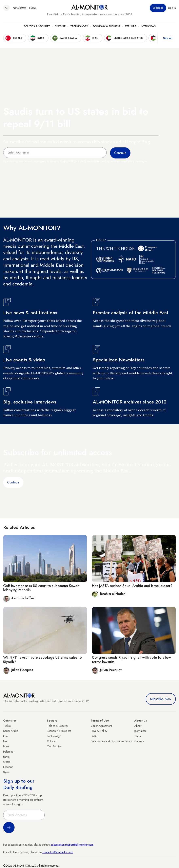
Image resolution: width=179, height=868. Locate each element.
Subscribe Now (161, 699)
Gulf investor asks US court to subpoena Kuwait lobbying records (41, 588)
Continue (13, 482)
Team (138, 736)
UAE (6, 741)
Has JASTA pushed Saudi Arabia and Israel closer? (132, 586)
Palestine (8, 752)
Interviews (148, 26)
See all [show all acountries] (168, 38)
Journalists (140, 731)
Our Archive (54, 746)
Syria (6, 772)
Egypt (6, 757)
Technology (79, 26)
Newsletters (19, 8)
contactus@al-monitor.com (58, 852)
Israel (6, 746)
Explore (130, 26)
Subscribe (158, 8)
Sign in (172, 8)
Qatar (7, 762)
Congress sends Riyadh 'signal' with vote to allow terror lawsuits (131, 660)
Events (33, 8)
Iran (5, 736)
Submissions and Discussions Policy (111, 741)
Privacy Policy (99, 731)
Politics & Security (37, 26)
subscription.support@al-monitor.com (72, 845)
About (138, 726)
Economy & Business (106, 26)
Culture (60, 26)
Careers (139, 741)
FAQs (94, 736)
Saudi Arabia (11, 731)
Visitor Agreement (101, 726)
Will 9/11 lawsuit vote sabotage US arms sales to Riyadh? (43, 660)
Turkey (7, 726)
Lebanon (8, 767)
